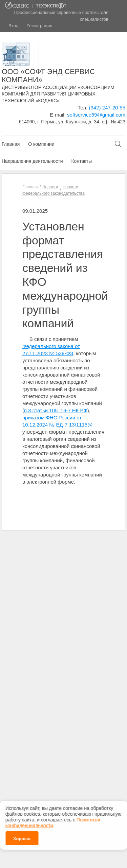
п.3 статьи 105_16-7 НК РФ (56, 410)
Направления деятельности (32, 161)
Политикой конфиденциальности (53, 820)
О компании (41, 144)
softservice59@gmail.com (96, 115)
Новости (50, 187)
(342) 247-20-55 (107, 108)
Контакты (81, 161)
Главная (11, 144)
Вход (13, 26)
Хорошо (22, 836)
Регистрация (39, 26)
